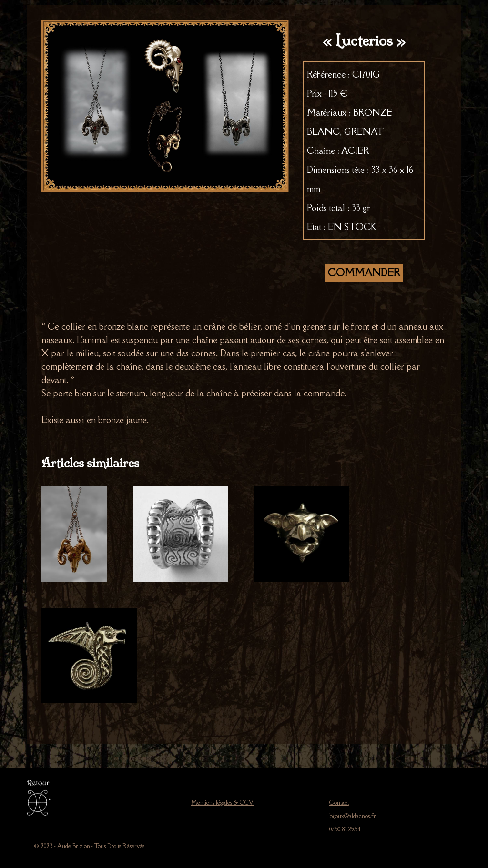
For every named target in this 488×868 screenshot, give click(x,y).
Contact (339, 802)
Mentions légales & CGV (222, 802)
